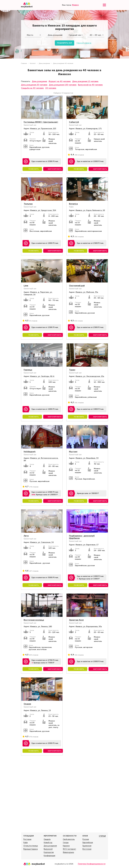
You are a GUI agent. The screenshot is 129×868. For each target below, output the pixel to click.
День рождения (44, 63)
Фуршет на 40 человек (60, 81)
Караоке (66, 846)
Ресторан (27, 839)
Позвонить (34, 169)
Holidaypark (30, 452)
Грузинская (87, 846)
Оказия (27, 704)
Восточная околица (34, 620)
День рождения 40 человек (63, 63)
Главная (24, 63)
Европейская (88, 843)
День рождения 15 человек (85, 81)
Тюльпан (28, 204)
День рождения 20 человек (34, 85)
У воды (66, 843)
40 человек (51, 88)
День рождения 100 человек (63, 85)
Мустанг (73, 452)
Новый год (48, 843)
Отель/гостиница (31, 846)
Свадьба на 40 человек (32, 88)
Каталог (33, 63)
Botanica (73, 204)
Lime (26, 286)
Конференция (49, 856)
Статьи (102, 836)
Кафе (26, 843)
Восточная (87, 849)
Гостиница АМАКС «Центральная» (41, 122)
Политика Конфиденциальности (92, 864)
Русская (86, 839)
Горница (28, 370)
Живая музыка (68, 852)
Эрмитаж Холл (76, 620)
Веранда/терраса (31, 849)
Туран (72, 370)
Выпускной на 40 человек (90, 85)
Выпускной (48, 849)
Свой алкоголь (69, 839)
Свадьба (47, 839)
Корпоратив (49, 852)
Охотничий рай (77, 286)
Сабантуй (74, 122)
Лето (26, 536)
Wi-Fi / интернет (69, 849)
